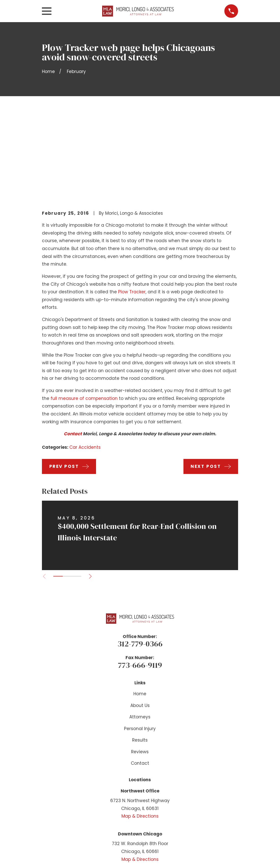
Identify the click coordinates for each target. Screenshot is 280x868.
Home (140, 615)
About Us (140, 627)
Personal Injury (140, 650)
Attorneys (140, 638)
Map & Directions (140, 737)
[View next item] (91, 497)
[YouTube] (140, 807)
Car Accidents (85, 369)
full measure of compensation (84, 320)
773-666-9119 (140, 586)
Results (140, 661)
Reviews (140, 673)
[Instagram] (153, 807)
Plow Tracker (132, 213)
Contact (73, 355)
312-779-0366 (140, 565)
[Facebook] (127, 807)
